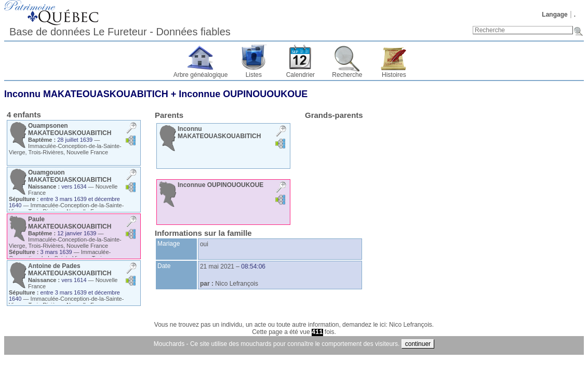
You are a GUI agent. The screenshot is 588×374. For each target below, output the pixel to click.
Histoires (394, 75)
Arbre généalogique (201, 75)
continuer (418, 344)
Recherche (347, 75)
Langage (554, 15)
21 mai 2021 (217, 266)
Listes (254, 75)
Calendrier (300, 75)
